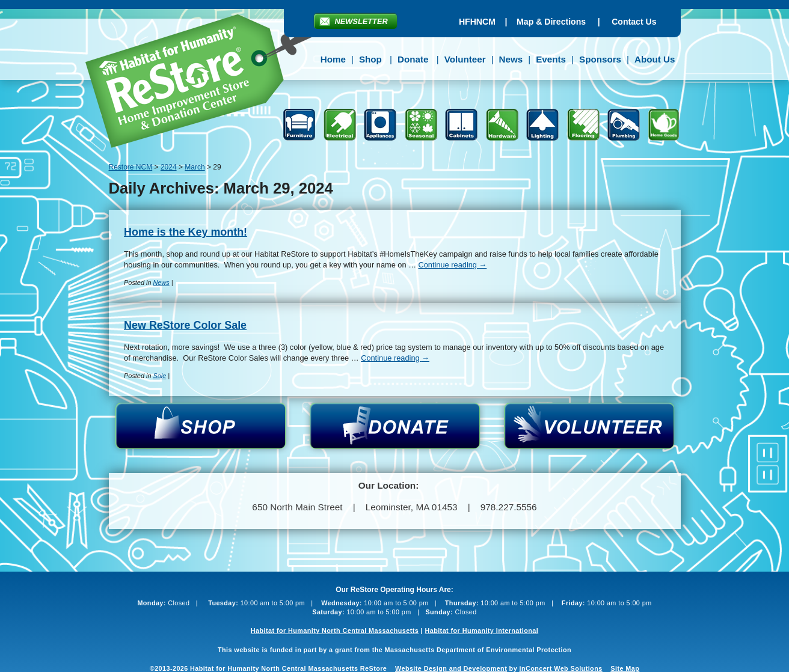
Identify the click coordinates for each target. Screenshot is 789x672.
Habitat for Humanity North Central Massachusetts (335, 631)
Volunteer (465, 59)
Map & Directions (551, 22)
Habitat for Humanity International (481, 631)
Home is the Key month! (186, 232)
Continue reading (452, 265)
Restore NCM (207, 83)
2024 (169, 167)
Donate (413, 59)
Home (333, 59)
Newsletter (361, 21)
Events (551, 59)
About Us (655, 59)
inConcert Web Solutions (561, 668)
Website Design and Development (451, 668)
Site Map (625, 668)
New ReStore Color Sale (185, 325)
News (511, 59)
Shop (370, 59)
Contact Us (634, 22)
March (195, 167)
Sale (159, 376)
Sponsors (600, 59)
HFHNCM (477, 22)
